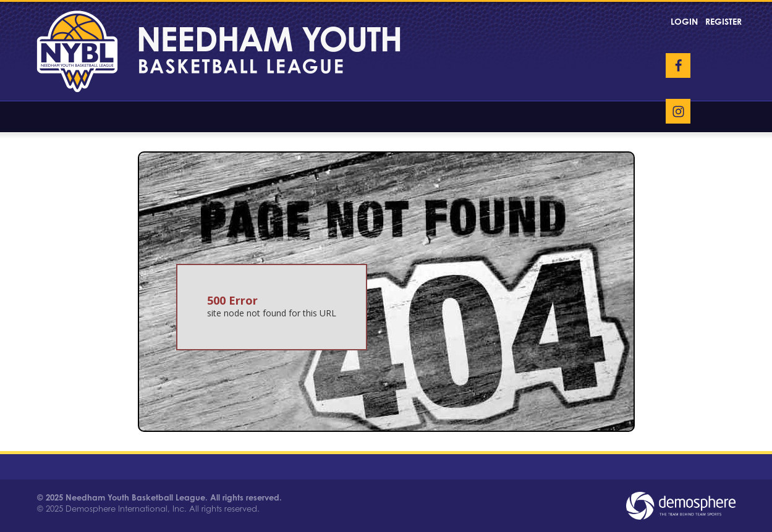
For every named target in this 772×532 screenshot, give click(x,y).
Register (723, 21)
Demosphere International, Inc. (126, 509)
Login (684, 21)
